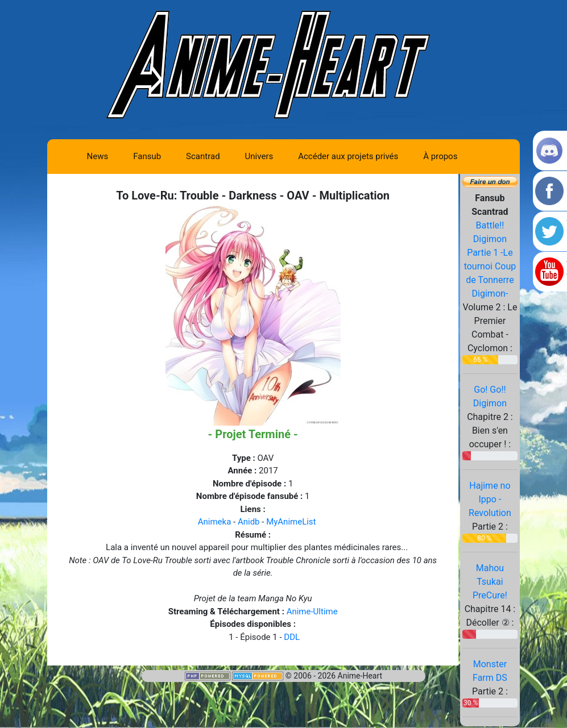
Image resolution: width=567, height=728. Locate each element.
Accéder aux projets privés (348, 156)
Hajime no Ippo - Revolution (490, 499)
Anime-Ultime (312, 611)
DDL (292, 637)
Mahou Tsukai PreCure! (490, 582)
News (98, 156)
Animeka (215, 522)
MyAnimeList (291, 522)
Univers (259, 156)
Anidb (249, 522)
